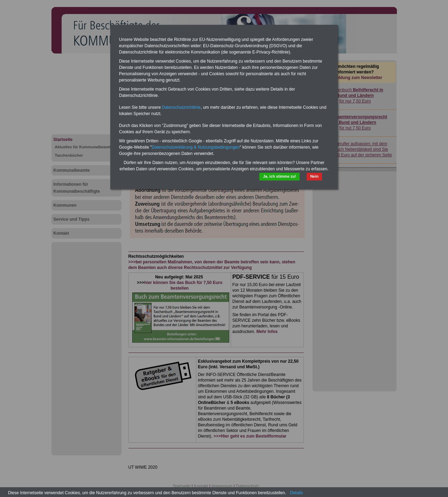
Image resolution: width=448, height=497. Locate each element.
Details (297, 493)
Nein (314, 176)
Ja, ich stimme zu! (279, 176)
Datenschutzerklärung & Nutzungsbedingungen (196, 147)
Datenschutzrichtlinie (181, 107)
